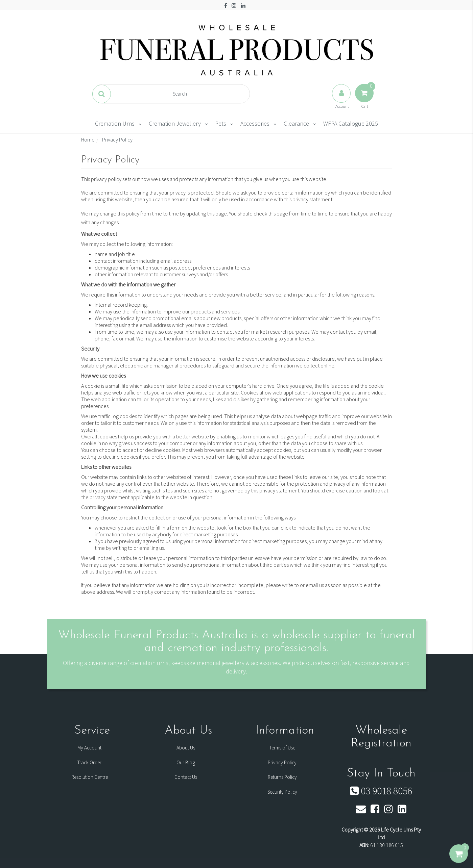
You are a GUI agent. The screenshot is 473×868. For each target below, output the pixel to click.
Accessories (255, 123)
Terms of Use (282, 748)
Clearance (296, 123)
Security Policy (282, 792)
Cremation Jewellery (175, 123)
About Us (186, 748)
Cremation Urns (115, 123)
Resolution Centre (90, 777)
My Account (89, 748)
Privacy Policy (282, 762)
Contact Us (186, 777)
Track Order (89, 762)
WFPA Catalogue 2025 (351, 123)
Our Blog (186, 762)
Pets (221, 123)
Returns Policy (282, 777)
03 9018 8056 (381, 791)
